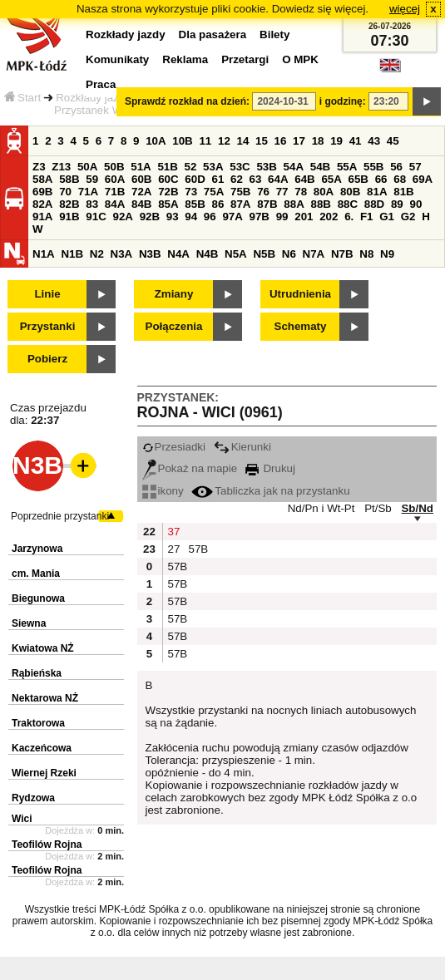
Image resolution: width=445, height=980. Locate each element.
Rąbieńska (37, 673)
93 (173, 217)
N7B (342, 254)
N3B (150, 254)
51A (141, 167)
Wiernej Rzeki (44, 773)
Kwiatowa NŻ (43, 648)
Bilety (274, 34)
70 (65, 192)
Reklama (185, 59)
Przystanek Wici (94, 110)
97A (232, 217)
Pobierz (47, 359)
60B (141, 179)
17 (299, 141)
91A (42, 217)
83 (92, 204)
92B (150, 217)
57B (197, 549)
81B (403, 192)
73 (191, 192)
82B (69, 204)
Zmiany (174, 294)
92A (122, 217)
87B (267, 204)
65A (331, 179)
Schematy (301, 326)
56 (396, 167)
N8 (366, 254)
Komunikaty (117, 59)
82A (42, 204)
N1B (72, 254)
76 (263, 192)
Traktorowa (38, 723)
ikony (163, 491)
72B (168, 192)
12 (224, 141)
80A (324, 192)
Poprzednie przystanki (60, 516)
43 (374, 141)
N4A (178, 254)
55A (347, 167)
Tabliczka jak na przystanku (270, 491)
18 (318, 141)
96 (210, 217)
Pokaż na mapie (190, 468)
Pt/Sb (378, 508)
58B (69, 179)
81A (377, 192)
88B (320, 204)
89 (397, 204)
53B (266, 167)
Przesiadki (174, 447)
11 (205, 141)
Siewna (29, 623)
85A (168, 204)
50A (87, 167)
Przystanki (48, 326)
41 (356, 141)
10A (156, 141)
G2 (408, 217)
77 (282, 192)
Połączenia (174, 326)
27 (174, 549)
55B (373, 167)
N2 (97, 254)
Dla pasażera (213, 34)
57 (415, 167)
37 (174, 532)
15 (262, 141)
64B (304, 179)
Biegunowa (38, 598)
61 (218, 179)
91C (96, 217)
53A (213, 167)
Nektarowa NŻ (45, 698)
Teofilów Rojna (47, 845)
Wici (22, 819)
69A (423, 179)
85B (195, 204)
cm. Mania (36, 574)
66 (381, 179)
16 (281, 141)
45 (393, 141)
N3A (122, 254)
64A (278, 179)
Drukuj (270, 468)
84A (115, 204)
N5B (264, 254)
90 (415, 204)
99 (282, 217)
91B (69, 217)
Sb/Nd (417, 508)
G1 (387, 217)
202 (329, 217)
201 (304, 217)
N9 (387, 254)
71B (115, 192)
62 (237, 179)
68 (400, 179)
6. (349, 217)
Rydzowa (33, 798)
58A (42, 179)
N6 (289, 254)
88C (348, 204)
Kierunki (242, 447)
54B (320, 167)
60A (115, 179)
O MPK (300, 59)
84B (141, 204)
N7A (314, 254)
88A (294, 204)
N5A (236, 254)
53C (240, 167)
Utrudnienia (300, 294)
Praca (101, 84)
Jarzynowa (37, 549)
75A (214, 192)
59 (92, 179)
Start (22, 98)
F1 (367, 217)
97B (260, 217)
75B (240, 192)
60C (168, 179)
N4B (208, 254)
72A (141, 192)
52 (191, 167)
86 (218, 204)
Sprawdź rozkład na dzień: (187, 101)
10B (182, 141)
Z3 (39, 167)
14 (243, 141)
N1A (44, 254)
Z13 (61, 167)
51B (167, 167)
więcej (405, 9)
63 (256, 179)
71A (88, 192)
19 (336, 141)
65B (358, 179)
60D (195, 179)
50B (114, 167)
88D (374, 204)
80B (350, 192)
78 (301, 192)
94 (191, 217)
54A (294, 167)
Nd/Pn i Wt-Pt (321, 508)
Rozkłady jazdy (93, 98)
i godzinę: (343, 101)
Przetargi (245, 59)
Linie (47, 294)
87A (240, 204)
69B (42, 192)
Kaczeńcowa (42, 748)
